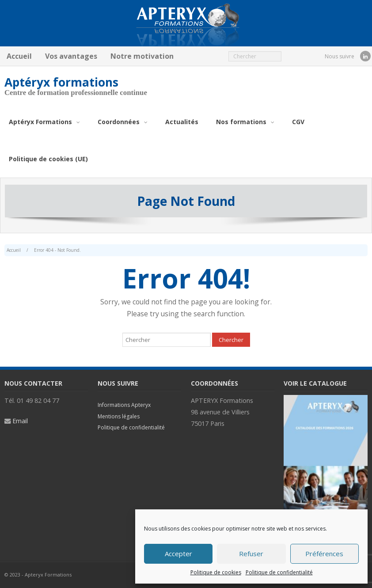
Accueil (19, 56)
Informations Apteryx (124, 405)
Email (20, 421)
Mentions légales (119, 416)
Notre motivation (142, 56)
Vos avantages (71, 56)
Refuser (251, 554)
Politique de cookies (216, 572)
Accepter (178, 554)
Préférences (324, 554)
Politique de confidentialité (279, 572)
